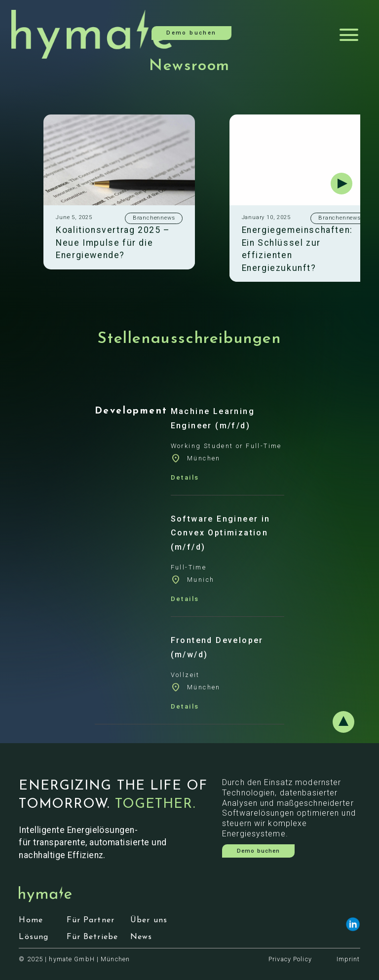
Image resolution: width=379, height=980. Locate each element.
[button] (341, 184)
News (141, 937)
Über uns (149, 920)
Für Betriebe (92, 937)
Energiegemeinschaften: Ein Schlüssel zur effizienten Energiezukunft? (297, 249)
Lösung (34, 937)
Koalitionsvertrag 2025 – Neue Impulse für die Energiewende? (113, 243)
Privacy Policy (290, 959)
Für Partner (91, 920)
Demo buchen (191, 33)
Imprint (348, 959)
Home (31, 920)
